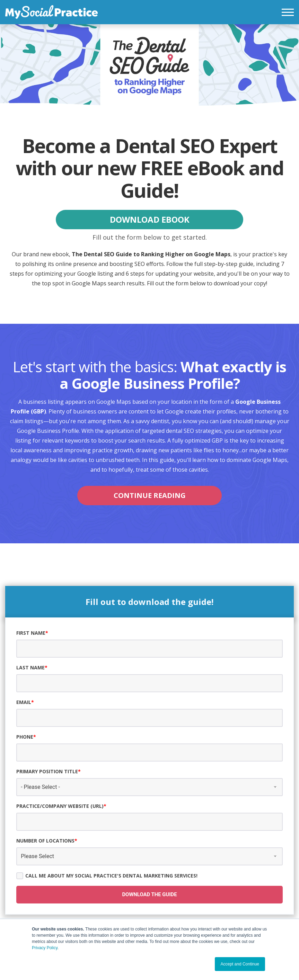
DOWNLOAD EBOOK (150, 219)
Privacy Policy (45, 948)
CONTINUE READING (150, 495)
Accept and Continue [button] (240, 964)
